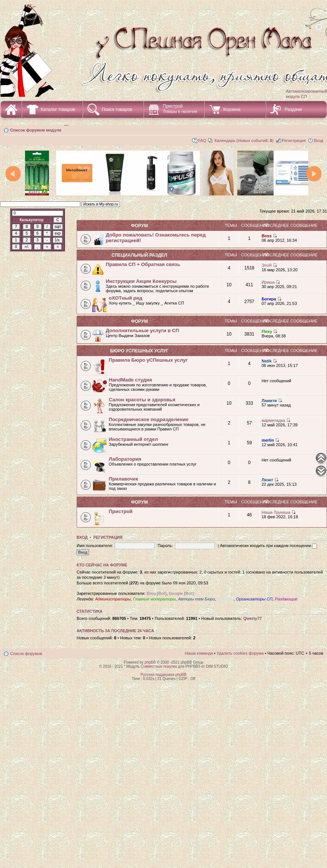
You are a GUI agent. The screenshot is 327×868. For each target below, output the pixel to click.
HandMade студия (130, 380)
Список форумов (26, 654)
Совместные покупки (159, 666)
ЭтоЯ (267, 265)
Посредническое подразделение (149, 419)
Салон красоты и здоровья (142, 400)
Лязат (267, 480)
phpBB (150, 662)
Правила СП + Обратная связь (143, 264)
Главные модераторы (154, 599)
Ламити (269, 401)
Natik (267, 361)
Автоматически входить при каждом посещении (269, 546)
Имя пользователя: (95, 546)
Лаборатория (125, 459)
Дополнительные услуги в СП (142, 330)
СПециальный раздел (139, 255)
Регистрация (294, 140)
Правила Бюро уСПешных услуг (148, 360)
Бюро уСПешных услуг (140, 351)
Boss (267, 236)
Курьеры (225, 599)
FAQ (202, 140)
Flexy (267, 331)
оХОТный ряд (126, 298)
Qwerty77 (253, 618)
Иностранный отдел (133, 439)
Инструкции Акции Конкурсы (141, 281)
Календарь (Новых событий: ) (244, 140)
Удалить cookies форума (240, 653)
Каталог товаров (58, 109)
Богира (269, 299)
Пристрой (180, 109)
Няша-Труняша (276, 512)
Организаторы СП (254, 599)
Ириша (268, 282)
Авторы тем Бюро (196, 599)
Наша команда (199, 653)
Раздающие (286, 599)
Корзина (232, 109)
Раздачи (293, 109)
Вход (319, 140)
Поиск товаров (117, 109)
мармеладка (273, 420)
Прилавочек (124, 479)
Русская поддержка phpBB (163, 675)
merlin (268, 440)
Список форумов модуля (36, 130)
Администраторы (113, 599)
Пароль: (165, 546)
